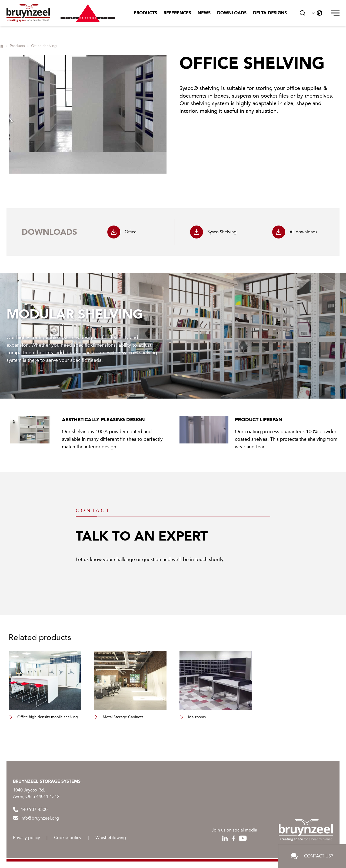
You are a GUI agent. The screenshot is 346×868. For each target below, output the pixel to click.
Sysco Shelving (213, 232)
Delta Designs (270, 13)
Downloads (232, 13)
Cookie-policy (68, 838)
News (204, 13)
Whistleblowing (111, 838)
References (177, 13)
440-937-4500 (30, 810)
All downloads (295, 232)
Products (145, 13)
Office (122, 232)
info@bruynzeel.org (36, 818)
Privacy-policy (26, 838)
